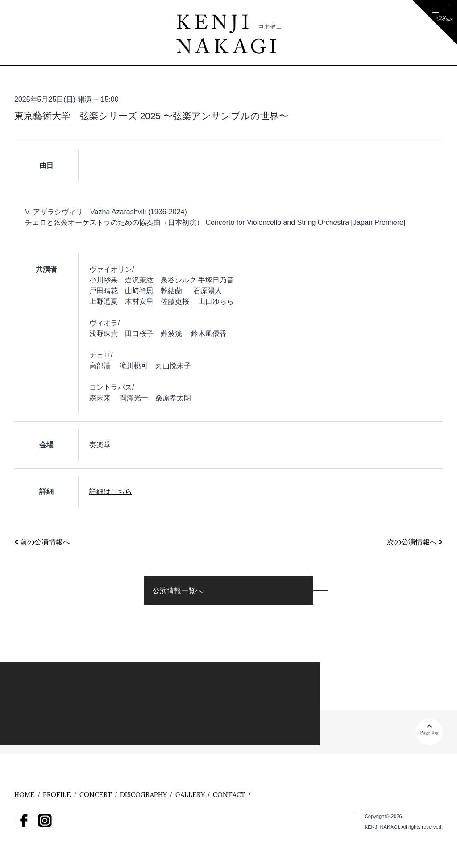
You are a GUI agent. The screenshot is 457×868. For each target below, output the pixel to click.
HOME (25, 795)
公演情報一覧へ (178, 590)
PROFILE (57, 795)
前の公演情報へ (42, 542)
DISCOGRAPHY (143, 795)
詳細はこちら (111, 492)
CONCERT (96, 795)
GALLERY (190, 795)
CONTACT (229, 795)
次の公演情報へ (415, 542)
